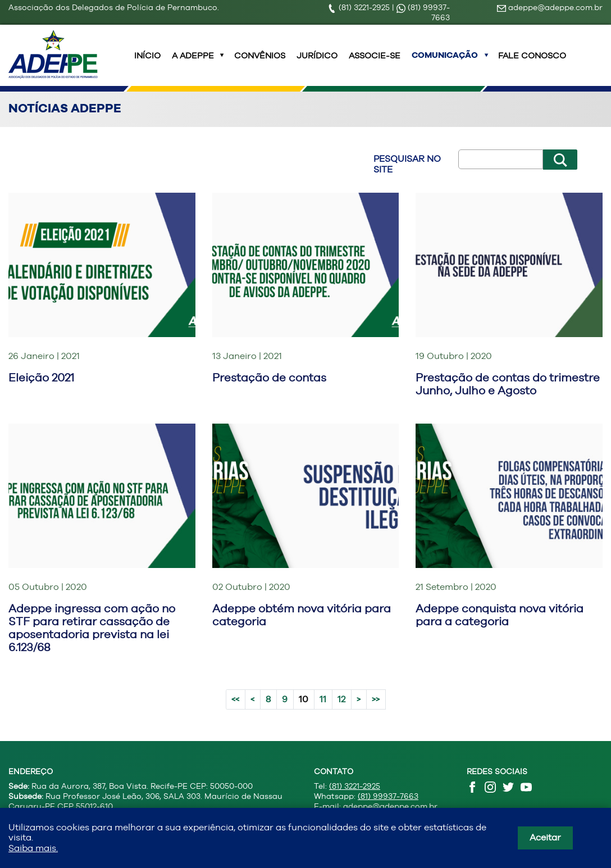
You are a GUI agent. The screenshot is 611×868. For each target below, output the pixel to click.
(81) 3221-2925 (360, 7)
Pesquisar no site (407, 178)
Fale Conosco (532, 62)
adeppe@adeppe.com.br (550, 7)
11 (323, 713)
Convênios (260, 62)
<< (235, 713)
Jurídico (317, 62)
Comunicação (445, 62)
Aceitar (545, 837)
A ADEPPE (193, 62)
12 (341, 713)
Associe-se (375, 62)
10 (304, 713)
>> (376, 713)
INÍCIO (147, 62)
